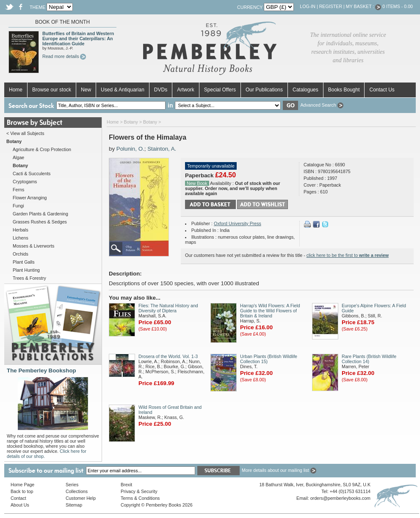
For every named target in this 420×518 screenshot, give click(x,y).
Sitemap (74, 505)
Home (16, 90)
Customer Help (81, 498)
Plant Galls (24, 262)
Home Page (22, 485)
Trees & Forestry (29, 278)
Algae (18, 157)
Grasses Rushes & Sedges (40, 222)
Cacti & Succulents (32, 174)
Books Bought (344, 90)
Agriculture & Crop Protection (42, 149)
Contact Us (382, 90)
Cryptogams (25, 182)
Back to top (22, 491)
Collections (77, 491)
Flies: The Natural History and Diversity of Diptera (168, 308)
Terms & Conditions (140, 498)
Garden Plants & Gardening (40, 214)
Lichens (21, 238)
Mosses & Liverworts (33, 246)
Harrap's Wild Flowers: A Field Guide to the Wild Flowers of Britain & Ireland (270, 311)
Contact (18, 498)
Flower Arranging (30, 198)
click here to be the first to (348, 255)
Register (331, 6)
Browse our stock (52, 90)
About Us (20, 505)
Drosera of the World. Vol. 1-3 (168, 356)
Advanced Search (322, 105)
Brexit (126, 485)
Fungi (18, 206)
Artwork (186, 90)
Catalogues (305, 90)
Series (72, 485)
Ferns (18, 190)
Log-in (308, 6)
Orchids (21, 254)
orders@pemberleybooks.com (340, 498)
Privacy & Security (139, 491)
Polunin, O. (130, 149)
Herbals (21, 230)
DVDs (161, 90)
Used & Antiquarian (123, 90)
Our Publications (264, 90)
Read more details (64, 56)
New (86, 90)
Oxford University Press (238, 223)
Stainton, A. (162, 149)
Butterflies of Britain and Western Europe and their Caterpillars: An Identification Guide (78, 39)
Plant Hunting (26, 270)
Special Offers (220, 90)
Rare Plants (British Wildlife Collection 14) (369, 359)
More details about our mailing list (279, 470)
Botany (131, 122)
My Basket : (364, 6)
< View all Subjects (25, 133)
